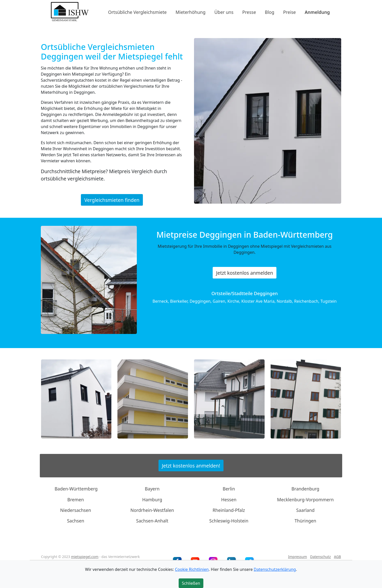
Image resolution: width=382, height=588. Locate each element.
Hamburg (152, 499)
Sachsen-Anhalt (152, 521)
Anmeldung (317, 12)
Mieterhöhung (191, 12)
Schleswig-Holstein (229, 521)
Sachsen (76, 521)
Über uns (224, 12)
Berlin (229, 489)
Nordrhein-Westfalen (152, 510)
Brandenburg (305, 489)
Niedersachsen (76, 510)
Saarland (306, 510)
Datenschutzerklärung (275, 569)
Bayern (152, 489)
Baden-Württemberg (76, 489)
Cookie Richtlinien (192, 569)
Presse (249, 12)
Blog (269, 12)
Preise (290, 12)
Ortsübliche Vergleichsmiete (137, 12)
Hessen (229, 499)
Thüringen (305, 521)
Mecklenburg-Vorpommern (306, 499)
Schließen (191, 583)
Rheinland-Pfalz (229, 510)
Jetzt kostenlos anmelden (245, 273)
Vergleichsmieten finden (112, 200)
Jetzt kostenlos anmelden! (191, 465)
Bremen (76, 499)
